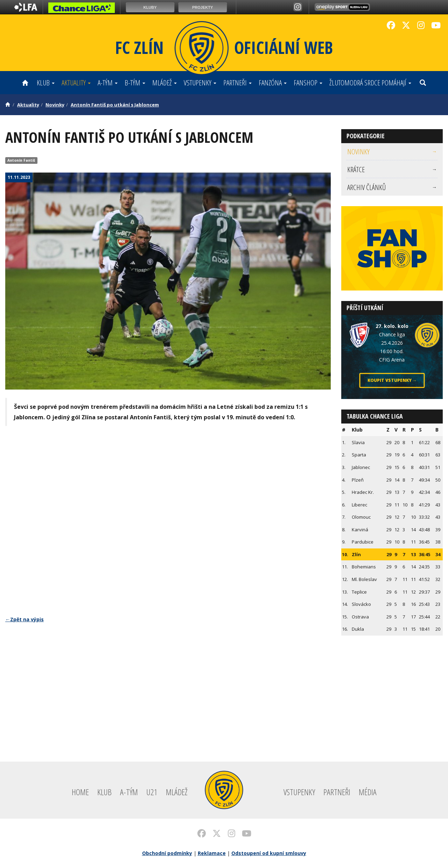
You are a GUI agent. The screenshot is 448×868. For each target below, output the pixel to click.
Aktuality (76, 83)
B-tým (135, 83)
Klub (46, 83)
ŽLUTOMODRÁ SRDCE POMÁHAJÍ (370, 83)
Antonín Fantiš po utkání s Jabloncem (115, 105)
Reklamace (212, 853)
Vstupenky (200, 83)
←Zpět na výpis (24, 619)
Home (80, 792)
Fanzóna (273, 83)
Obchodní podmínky (167, 853)
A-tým (108, 83)
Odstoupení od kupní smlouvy (269, 853)
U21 (152, 792)
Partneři (237, 83)
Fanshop (308, 83)
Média (368, 792)
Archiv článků (392, 187)
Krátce (392, 169)
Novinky (55, 105)
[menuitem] (392, 152)
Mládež (164, 83)
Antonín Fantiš (21, 160)
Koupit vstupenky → (392, 380)
